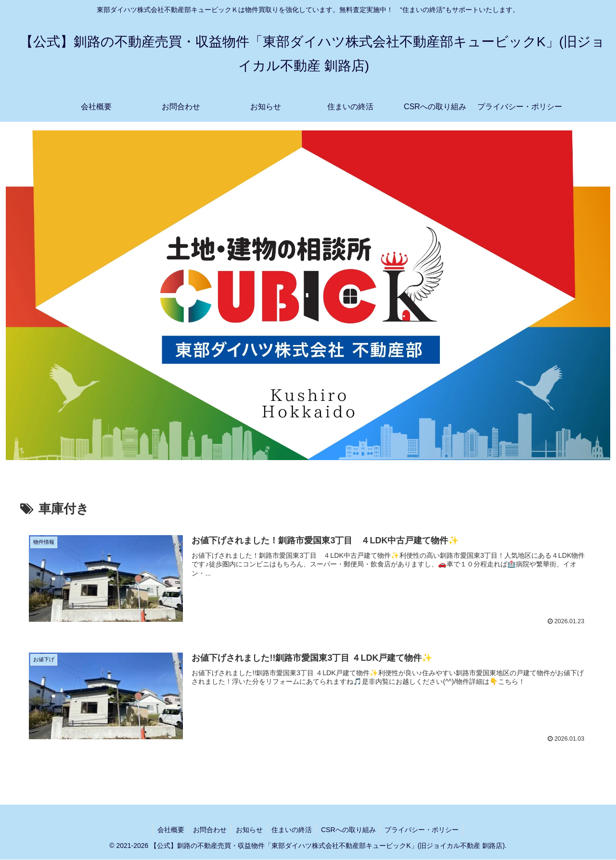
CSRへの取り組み (350, 830)
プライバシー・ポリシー (424, 830)
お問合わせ (208, 830)
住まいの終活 (293, 830)
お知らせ (249, 830)
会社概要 (168, 830)
